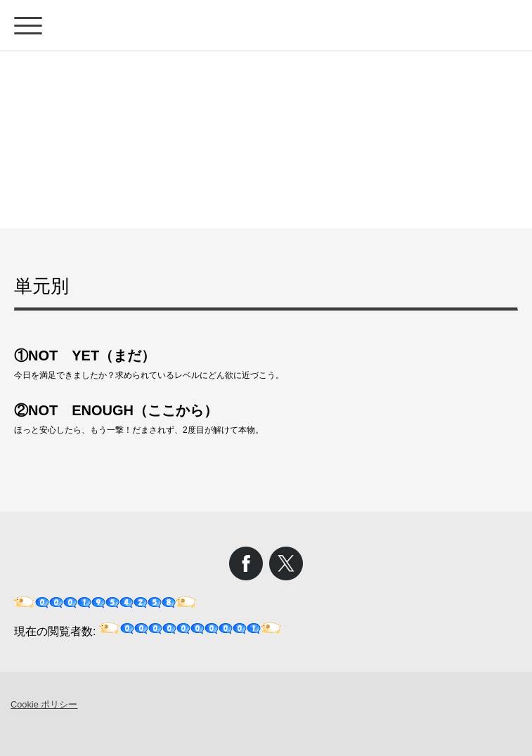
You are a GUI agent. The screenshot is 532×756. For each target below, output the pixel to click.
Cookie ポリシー (44, 704)
